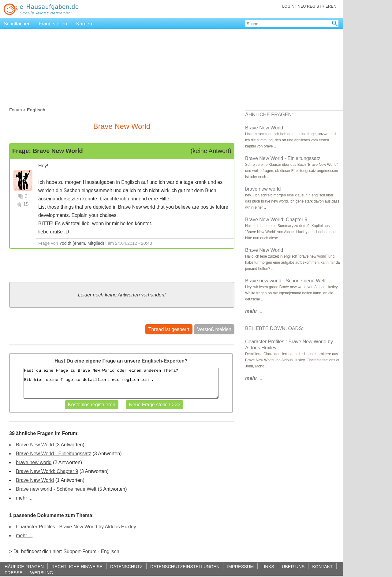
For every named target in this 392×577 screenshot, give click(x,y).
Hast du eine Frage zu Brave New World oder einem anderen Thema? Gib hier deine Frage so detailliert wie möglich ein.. (121, 383)
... (254, 311)
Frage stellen (53, 24)
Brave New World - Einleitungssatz (54, 454)
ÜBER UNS (293, 566)
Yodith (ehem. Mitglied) (82, 243)
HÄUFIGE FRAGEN (24, 566)
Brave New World (35, 445)
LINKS (268, 566)
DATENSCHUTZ (126, 566)
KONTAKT (322, 566)
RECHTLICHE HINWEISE (77, 566)
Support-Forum (80, 551)
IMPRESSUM (240, 566)
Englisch (110, 551)
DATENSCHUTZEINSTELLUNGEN (185, 566)
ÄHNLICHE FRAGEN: (269, 115)
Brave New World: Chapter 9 (47, 471)
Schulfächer (17, 24)
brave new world (34, 462)
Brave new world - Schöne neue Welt (56, 489)
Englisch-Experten (163, 361)
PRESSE (13, 573)
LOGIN (288, 6)
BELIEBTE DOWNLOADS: (274, 328)
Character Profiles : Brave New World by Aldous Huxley (76, 527)
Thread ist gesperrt (169, 329)
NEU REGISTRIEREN (317, 6)
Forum (16, 110)
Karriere (85, 24)
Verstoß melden (214, 329)
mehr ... (24, 498)
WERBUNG (41, 573)
